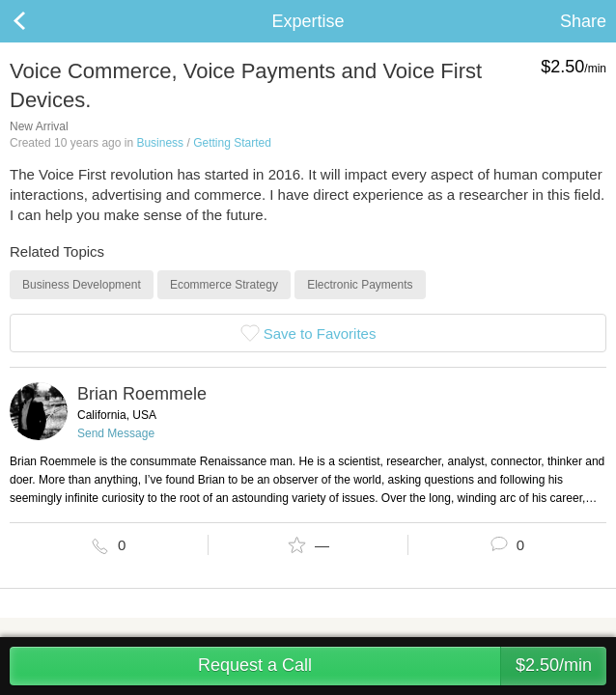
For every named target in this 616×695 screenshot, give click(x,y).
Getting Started (232, 143)
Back (39, 21)
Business (160, 143)
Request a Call (402, 666)
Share (583, 21)
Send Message (116, 433)
